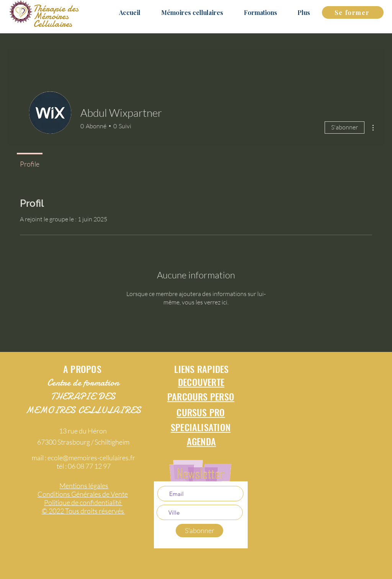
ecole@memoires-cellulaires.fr (91, 458)
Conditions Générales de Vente (83, 494)
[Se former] (353, 12)
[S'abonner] (199, 531)
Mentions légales (84, 486)
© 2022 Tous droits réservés (83, 511)
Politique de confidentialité (83, 502)
